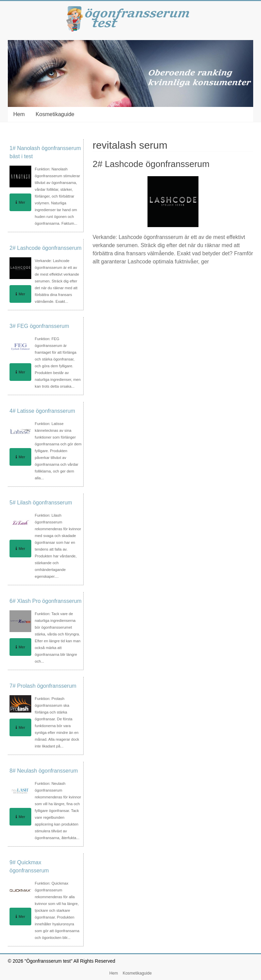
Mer (20, 202)
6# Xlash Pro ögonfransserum (46, 601)
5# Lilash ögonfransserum (41, 503)
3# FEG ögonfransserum (39, 326)
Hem (19, 114)
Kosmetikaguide (55, 114)
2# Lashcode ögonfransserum (151, 164)
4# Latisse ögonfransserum (42, 411)
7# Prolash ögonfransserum (43, 686)
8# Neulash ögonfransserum (44, 771)
